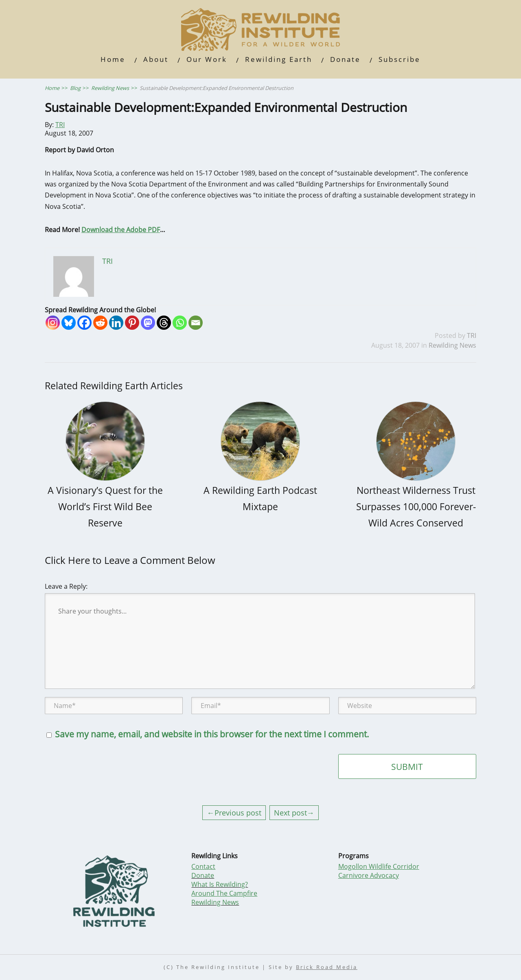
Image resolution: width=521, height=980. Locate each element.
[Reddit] (100, 323)
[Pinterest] (132, 323)
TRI (60, 125)
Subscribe (400, 59)
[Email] (196, 323)
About (156, 59)
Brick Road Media (327, 967)
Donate (345, 59)
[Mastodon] (148, 323)
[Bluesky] (69, 323)
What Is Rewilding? (220, 884)
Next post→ (294, 812)
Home (113, 59)
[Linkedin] (116, 323)
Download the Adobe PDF (121, 230)
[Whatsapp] (180, 323)
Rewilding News (452, 345)
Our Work (207, 59)
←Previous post (234, 812)
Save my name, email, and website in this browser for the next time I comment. (212, 734)
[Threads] (164, 323)
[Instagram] (53, 323)
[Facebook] (84, 323)
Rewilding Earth (279, 59)
